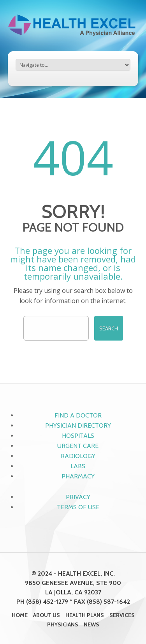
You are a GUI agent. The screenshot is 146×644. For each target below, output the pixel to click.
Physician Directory (78, 425)
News (91, 624)
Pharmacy (78, 476)
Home (20, 615)
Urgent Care (78, 446)
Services (122, 615)
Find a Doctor (78, 415)
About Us (47, 615)
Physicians (63, 624)
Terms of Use (78, 507)
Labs (78, 466)
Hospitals (78, 436)
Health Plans (85, 615)
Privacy (78, 497)
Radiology (78, 456)
